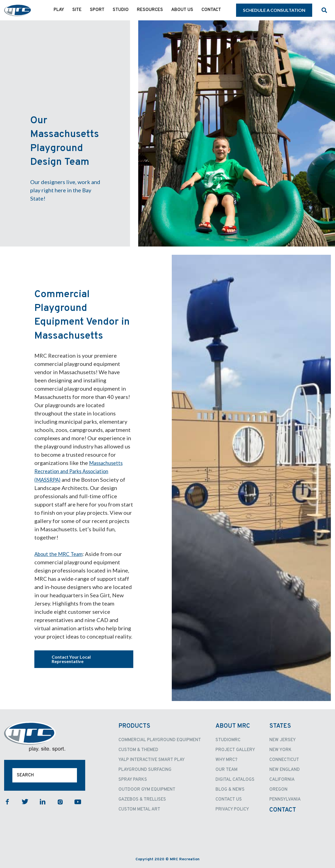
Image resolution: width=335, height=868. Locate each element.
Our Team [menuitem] (226, 770)
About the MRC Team (61, 554)
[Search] (45, 775)
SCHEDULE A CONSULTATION (274, 10)
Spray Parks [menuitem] (133, 779)
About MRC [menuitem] (233, 726)
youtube (78, 801)
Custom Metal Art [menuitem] (139, 809)
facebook (7, 801)
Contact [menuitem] (211, 10)
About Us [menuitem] (182, 10)
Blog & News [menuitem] (230, 789)
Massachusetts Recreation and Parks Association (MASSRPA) (80, 471)
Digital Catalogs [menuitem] (235, 779)
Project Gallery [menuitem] (235, 750)
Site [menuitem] (77, 10)
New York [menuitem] (280, 750)
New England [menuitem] (285, 770)
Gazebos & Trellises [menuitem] (142, 799)
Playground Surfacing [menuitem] (145, 770)
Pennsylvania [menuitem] (285, 799)
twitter (25, 801)
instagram (60, 801)
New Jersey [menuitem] (283, 740)
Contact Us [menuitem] (229, 799)
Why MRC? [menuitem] (226, 760)
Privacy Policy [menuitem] (232, 809)
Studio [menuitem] (121, 10)
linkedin (43, 801)
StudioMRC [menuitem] (228, 740)
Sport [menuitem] (97, 10)
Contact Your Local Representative (71, 659)
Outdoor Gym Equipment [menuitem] (147, 789)
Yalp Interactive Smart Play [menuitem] (152, 760)
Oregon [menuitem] (278, 789)
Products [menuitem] (134, 726)
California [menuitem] (282, 779)
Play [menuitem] (59, 10)
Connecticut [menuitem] (284, 760)
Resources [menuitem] (150, 10)
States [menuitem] (280, 726)
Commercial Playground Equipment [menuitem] (160, 740)
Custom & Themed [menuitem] (138, 750)
